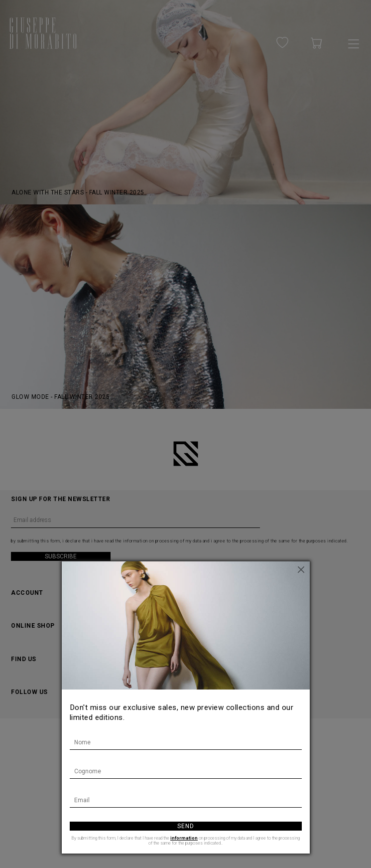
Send (186, 826)
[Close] (302, 569)
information (184, 838)
